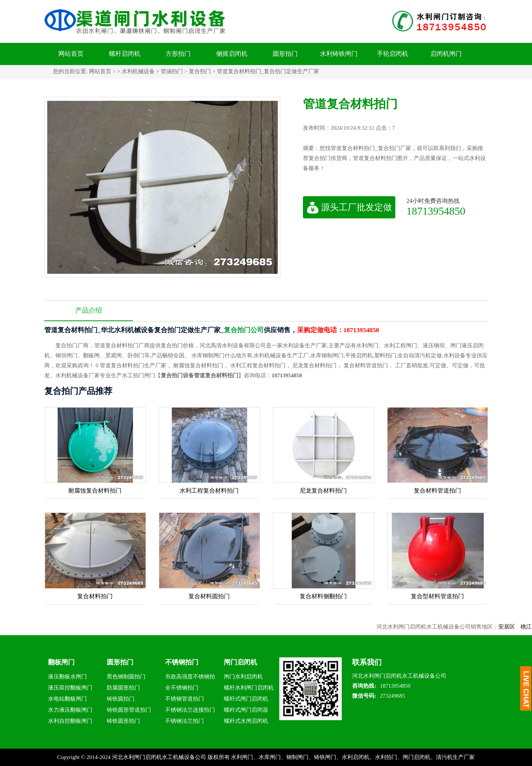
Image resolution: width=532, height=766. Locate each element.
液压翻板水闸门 (67, 677)
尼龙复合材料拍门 (323, 491)
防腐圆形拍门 (123, 688)
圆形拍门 (285, 54)
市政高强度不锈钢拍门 (190, 678)
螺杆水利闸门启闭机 (249, 688)
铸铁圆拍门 (121, 699)
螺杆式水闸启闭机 (246, 721)
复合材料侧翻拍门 (323, 596)
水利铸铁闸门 (339, 54)
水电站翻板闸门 (67, 699)
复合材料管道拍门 (437, 491)
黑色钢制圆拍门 (126, 677)
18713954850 (436, 211)
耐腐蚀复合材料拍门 (95, 491)
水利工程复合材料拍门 (209, 491)
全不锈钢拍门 (182, 688)
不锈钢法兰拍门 (185, 721)
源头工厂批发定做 (349, 207)
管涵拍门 (172, 71)
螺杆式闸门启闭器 (246, 710)
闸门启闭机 (241, 662)
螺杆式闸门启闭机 (246, 699)
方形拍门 (178, 54)
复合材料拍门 (95, 596)
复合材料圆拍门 (209, 596)
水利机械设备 (138, 71)
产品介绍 (89, 310)
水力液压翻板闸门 (70, 710)
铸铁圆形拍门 (123, 721)
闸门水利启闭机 (243, 677)
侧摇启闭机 (232, 54)
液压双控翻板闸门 (70, 688)
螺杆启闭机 (125, 54)
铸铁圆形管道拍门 (129, 710)
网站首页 (71, 54)
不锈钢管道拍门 (185, 699)
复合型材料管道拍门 (437, 596)
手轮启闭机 (393, 54)
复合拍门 (200, 71)
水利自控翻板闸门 (70, 721)
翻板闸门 (61, 662)
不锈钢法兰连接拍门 (190, 710)
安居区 (510, 627)
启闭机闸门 (446, 54)
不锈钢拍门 (182, 662)
